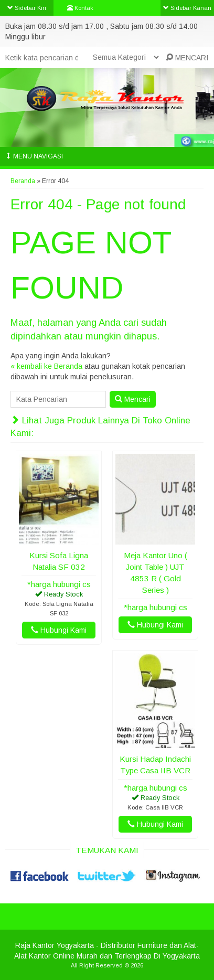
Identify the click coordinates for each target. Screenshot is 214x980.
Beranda (23, 181)
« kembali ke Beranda (46, 366)
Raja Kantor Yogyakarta (55, 945)
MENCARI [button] (187, 58)
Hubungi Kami (59, 630)
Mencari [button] (133, 399)
